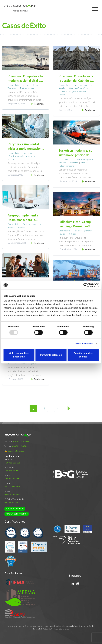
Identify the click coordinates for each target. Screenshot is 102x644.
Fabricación (27, 153)
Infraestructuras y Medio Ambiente (72, 91)
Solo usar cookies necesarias (19, 355)
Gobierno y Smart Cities (79, 88)
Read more (39, 104)
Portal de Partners (15, 509)
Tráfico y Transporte (28, 364)
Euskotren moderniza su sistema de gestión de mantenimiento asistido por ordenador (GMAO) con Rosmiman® (75, 153)
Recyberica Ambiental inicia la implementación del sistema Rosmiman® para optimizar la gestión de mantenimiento (25, 146)
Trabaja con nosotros (17, 514)
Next (69, 408)
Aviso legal (54, 626)
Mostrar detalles (84, 343)
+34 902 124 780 (21, 441)
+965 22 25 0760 (12, 494)
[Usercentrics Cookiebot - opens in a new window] (85, 285)
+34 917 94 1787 (12, 479)
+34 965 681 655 (12, 463)
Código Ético (64, 629)
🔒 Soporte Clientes (14, 451)
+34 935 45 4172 (12, 471)
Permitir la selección (51, 355)
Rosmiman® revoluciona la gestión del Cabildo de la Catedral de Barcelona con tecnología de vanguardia (76, 78)
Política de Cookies (50, 629)
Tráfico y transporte (28, 88)
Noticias (26, 85)
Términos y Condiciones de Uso (72, 626)
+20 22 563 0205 (12, 502)
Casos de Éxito (13, 85)
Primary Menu (96, 9)
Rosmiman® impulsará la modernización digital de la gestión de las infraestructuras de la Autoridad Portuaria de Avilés (25, 78)
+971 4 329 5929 (12, 486)
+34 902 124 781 (20, 446)
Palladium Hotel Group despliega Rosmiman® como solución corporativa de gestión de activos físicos (77, 224)
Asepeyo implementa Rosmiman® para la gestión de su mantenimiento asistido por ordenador (24, 218)
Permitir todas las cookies (83, 355)
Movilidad (74, 163)
